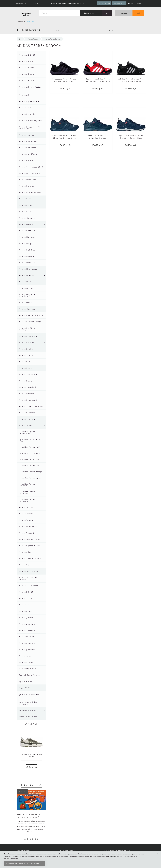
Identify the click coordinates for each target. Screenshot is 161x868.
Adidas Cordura (27, 160)
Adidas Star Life (27, 381)
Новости (128, 30)
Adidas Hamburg (27, 237)
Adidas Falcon (26, 199)
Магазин (144, 30)
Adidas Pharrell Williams (31, 315)
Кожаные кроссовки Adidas (29, 695)
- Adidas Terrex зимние (28, 485)
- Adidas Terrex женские (28, 493)
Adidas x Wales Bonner (30, 558)
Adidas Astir (25, 108)
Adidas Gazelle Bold (29, 231)
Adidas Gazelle (26, 224)
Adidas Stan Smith (28, 374)
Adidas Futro (25, 212)
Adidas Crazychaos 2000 (31, 167)
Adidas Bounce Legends (31, 120)
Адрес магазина (116, 30)
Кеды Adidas (25, 688)
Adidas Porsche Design (30, 322)
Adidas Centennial (28, 141)
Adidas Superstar (27, 419)
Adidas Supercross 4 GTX (31, 406)
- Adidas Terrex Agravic (31, 478)
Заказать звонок (104, 3)
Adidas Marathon (27, 256)
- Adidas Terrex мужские (28, 500)
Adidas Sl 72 (25, 362)
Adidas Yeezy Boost (29, 571)
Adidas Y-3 (24, 565)
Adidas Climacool (28, 148)
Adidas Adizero (26, 81)
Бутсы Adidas (26, 681)
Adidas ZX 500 (26, 592)
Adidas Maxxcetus (28, 263)
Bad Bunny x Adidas (29, 669)
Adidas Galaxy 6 (27, 218)
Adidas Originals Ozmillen (27, 295)
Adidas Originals (27, 288)
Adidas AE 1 (25, 95)
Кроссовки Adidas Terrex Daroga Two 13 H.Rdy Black (64, 81)
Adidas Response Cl (29, 336)
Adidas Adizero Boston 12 (30, 88)
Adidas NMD (25, 282)
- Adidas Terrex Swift (30, 447)
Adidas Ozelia (26, 303)
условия (114, 856)
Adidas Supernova (28, 413)
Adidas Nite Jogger (28, 269)
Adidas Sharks (26, 355)
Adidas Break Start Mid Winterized (30, 128)
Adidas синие (26, 656)
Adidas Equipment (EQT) (31, 192)
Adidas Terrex (26, 425)
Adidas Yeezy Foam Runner (28, 578)
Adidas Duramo (27, 186)
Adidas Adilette (27, 68)
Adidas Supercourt (28, 400)
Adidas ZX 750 (26, 605)
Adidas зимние (27, 637)
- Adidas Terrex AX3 (30, 459)
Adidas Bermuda (27, 114)
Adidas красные (27, 643)
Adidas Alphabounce (29, 101)
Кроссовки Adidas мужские (28, 703)
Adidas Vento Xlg (27, 533)
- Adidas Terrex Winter (31, 453)
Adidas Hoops (26, 243)
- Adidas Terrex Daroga (31, 472)
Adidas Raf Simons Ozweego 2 (28, 329)
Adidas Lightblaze (28, 250)
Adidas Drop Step (28, 180)
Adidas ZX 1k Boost (29, 586)
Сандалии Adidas (28, 710)
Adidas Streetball (28, 387)
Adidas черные (27, 662)
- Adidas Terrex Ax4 (30, 466)
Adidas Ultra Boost (28, 526)
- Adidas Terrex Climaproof (28, 432)
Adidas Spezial (26, 368)
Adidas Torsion (26, 507)
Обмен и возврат (98, 30)
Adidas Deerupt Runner (30, 173)
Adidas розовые (27, 649)
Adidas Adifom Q (27, 61)
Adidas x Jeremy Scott (30, 546)
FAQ (107, 30)
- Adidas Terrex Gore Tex (30, 440)
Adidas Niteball (27, 275)
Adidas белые (26, 611)
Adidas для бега (27, 624)
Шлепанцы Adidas (28, 717)
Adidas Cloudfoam (28, 154)
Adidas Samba (26, 349)
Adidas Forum (26, 205)
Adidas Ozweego (27, 309)
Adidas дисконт (27, 618)
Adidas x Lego (26, 552)
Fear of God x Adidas (29, 675)
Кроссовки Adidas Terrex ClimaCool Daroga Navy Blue (131, 138)
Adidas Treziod (26, 514)
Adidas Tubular (26, 520)
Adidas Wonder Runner (30, 539)
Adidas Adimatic (27, 74)
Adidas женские (27, 630)
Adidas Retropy (27, 343)
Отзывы (136, 30)
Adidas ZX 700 (26, 598)
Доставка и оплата (82, 30)
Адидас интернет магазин (63, 30)
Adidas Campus (27, 135)
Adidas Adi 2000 (27, 55)
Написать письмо (119, 3)
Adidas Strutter (27, 394)
